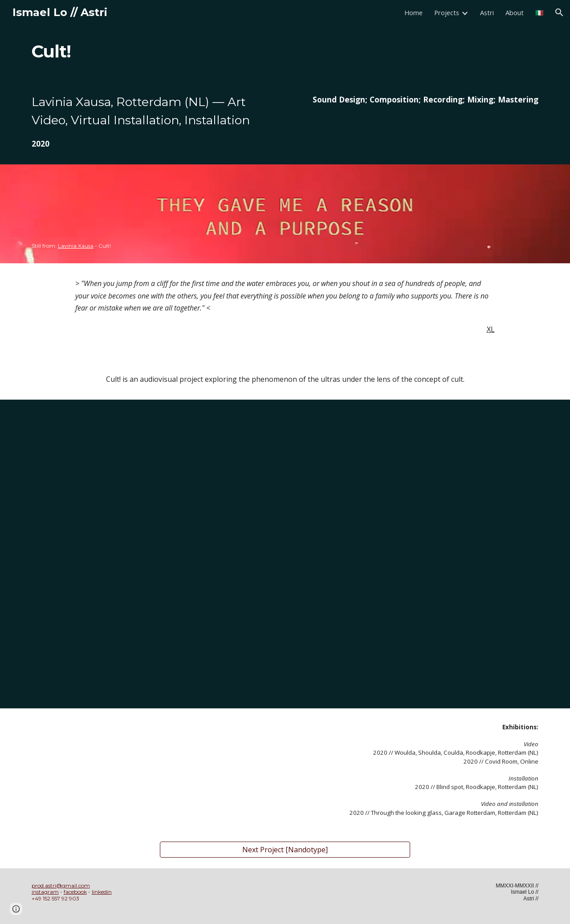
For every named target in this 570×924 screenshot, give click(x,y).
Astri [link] (487, 12)
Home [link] (413, 12)
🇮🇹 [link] (539, 12)
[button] (559, 12)
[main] (87, 52)
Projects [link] (447, 12)
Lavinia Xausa (76, 246)
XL (491, 329)
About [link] (515, 12)
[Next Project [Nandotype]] (285, 850)
